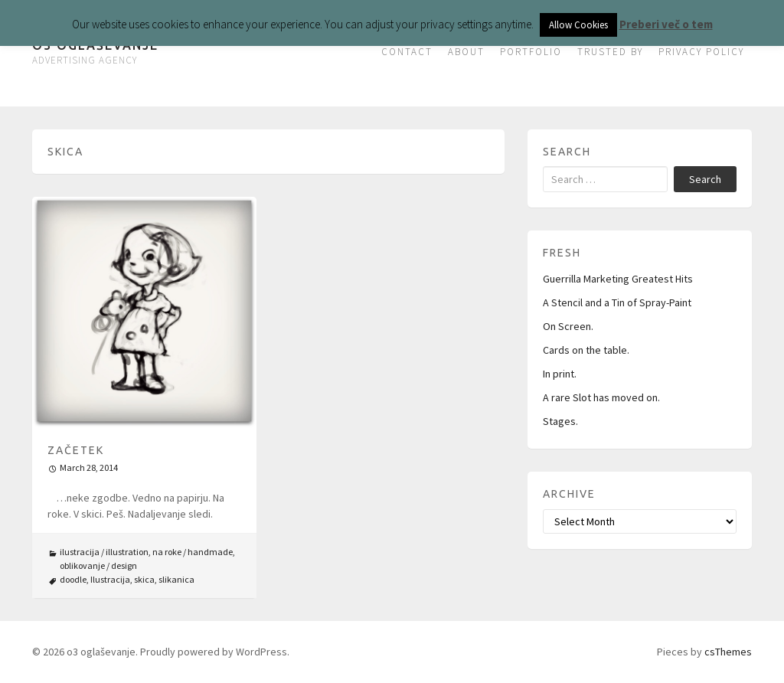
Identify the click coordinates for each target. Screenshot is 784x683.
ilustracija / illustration (104, 552)
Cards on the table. (586, 350)
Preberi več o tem (666, 24)
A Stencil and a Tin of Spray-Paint (617, 302)
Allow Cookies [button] (578, 25)
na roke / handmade (193, 552)
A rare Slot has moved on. (601, 397)
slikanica (176, 579)
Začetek (76, 450)
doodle (73, 579)
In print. (560, 374)
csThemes (728, 652)
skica (144, 579)
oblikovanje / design (98, 565)
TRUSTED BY (610, 52)
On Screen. (568, 326)
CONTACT (407, 52)
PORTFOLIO (531, 52)
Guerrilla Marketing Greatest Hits (618, 279)
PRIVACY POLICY (701, 52)
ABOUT (466, 52)
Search (705, 179)
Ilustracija (110, 579)
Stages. (560, 421)
